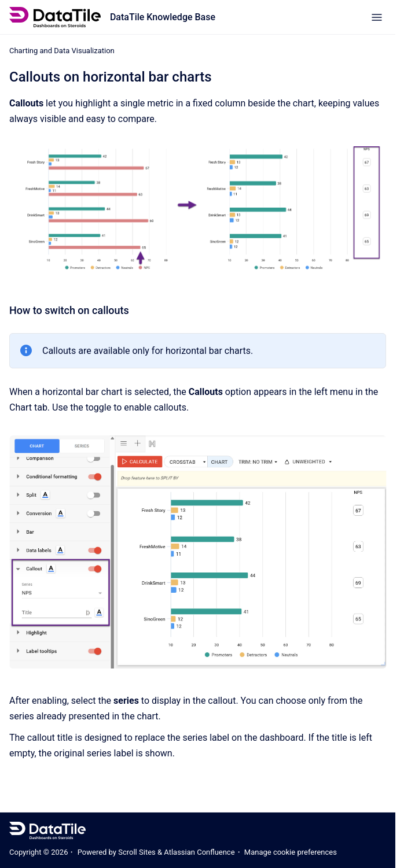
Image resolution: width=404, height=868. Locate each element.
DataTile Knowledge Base (163, 17)
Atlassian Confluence (199, 852)
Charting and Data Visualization (62, 51)
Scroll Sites (137, 852)
